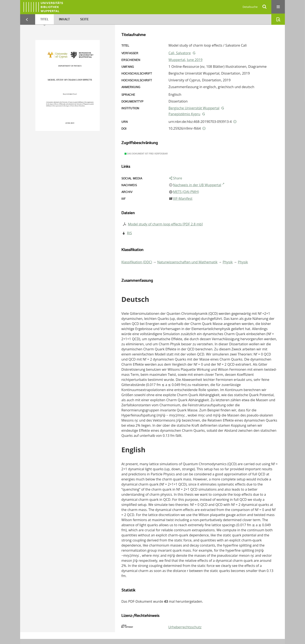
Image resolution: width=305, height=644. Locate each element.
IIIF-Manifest (183, 198)
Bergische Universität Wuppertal (194, 108)
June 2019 (195, 60)
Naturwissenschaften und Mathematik (187, 262)
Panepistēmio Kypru (184, 114)
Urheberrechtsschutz (185, 627)
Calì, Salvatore (180, 53)
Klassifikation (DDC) (137, 262)
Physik (228, 262)
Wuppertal (177, 60)
